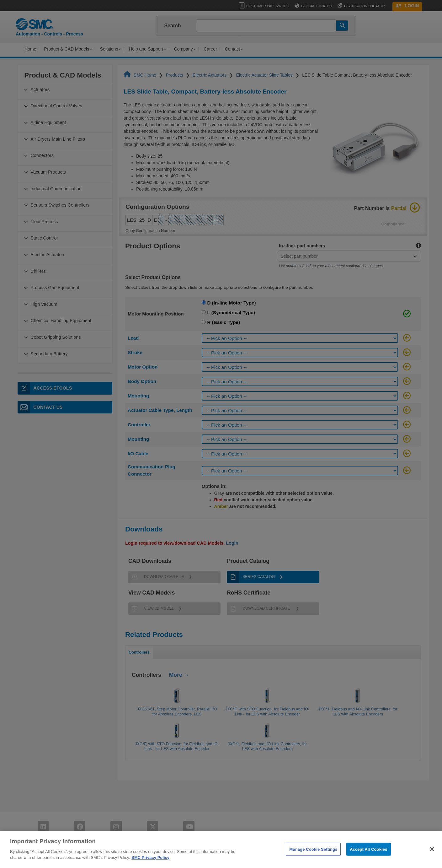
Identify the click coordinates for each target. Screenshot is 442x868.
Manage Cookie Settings (313, 861)
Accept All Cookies (369, 861)
